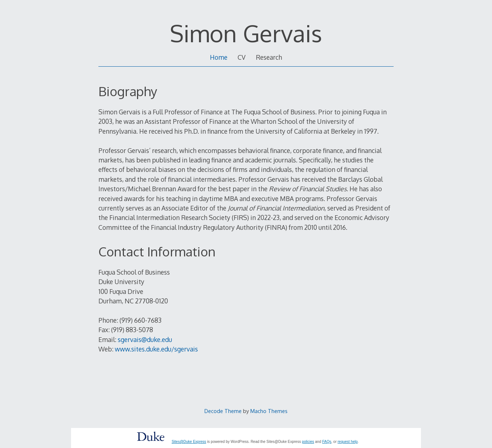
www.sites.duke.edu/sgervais (156, 349)
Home (219, 57)
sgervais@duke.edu (145, 339)
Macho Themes (269, 411)
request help (347, 442)
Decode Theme (223, 411)
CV (242, 57)
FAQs (327, 442)
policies (308, 442)
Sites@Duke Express (189, 442)
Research (269, 57)
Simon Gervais (246, 33)
